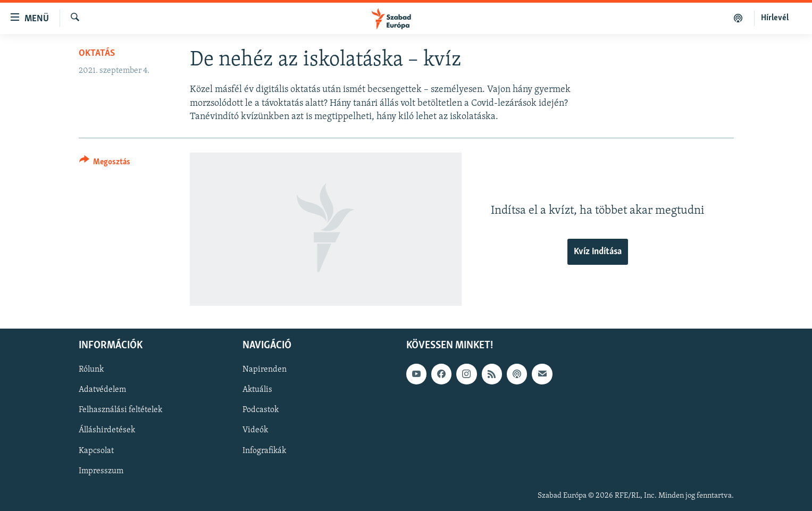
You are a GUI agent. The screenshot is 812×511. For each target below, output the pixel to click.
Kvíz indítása (598, 252)
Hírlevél (775, 18)
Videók (255, 430)
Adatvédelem (102, 390)
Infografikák (264, 450)
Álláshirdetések (107, 430)
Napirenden (265, 370)
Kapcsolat (96, 450)
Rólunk (91, 370)
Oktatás (97, 53)
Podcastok (261, 410)
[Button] (105, 164)
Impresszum (101, 471)
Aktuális (257, 390)
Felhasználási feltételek (120, 410)
